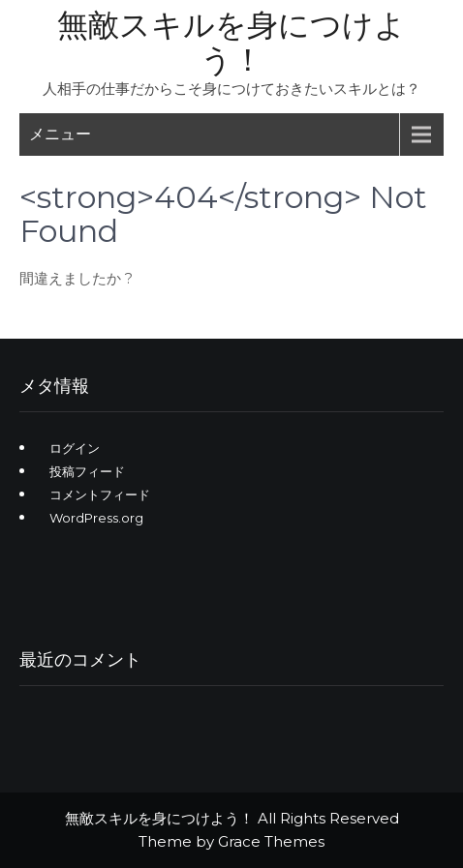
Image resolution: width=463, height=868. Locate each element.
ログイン (75, 448)
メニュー (60, 134)
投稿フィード (87, 471)
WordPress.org (96, 518)
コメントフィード (100, 494)
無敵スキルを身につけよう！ (231, 42)
